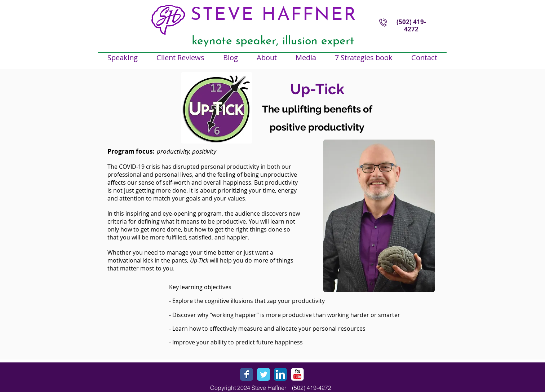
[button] (267, 58)
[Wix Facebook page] (247, 374)
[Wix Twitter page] (263, 374)
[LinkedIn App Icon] (280, 374)
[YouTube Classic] (297, 374)
